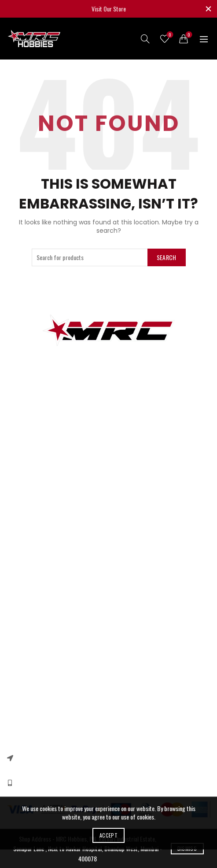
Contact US (20, 533)
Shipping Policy (24, 639)
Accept (108, 835)
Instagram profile (27, 681)
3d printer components (33, 427)
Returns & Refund (27, 613)
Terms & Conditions (29, 626)
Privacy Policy (22, 601)
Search (167, 257)
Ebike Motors (22, 478)
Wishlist (169, 35)
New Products (22, 546)
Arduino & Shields (27, 453)
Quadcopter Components (35, 491)
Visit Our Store (109, 9)
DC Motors (19, 465)
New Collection (23, 694)
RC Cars (16, 440)
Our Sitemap (21, 558)
